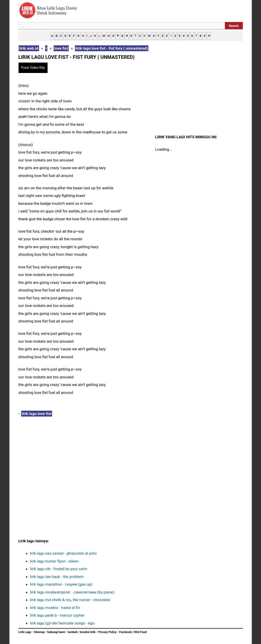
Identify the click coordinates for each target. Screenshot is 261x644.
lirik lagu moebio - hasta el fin (55, 608)
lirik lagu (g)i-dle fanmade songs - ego (62, 623)
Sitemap (39, 632)
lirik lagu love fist (37, 414)
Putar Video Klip (33, 68)
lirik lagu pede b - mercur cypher (57, 615)
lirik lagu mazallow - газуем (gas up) (61, 584)
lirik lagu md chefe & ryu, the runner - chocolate (70, 600)
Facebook (126, 632)
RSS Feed (140, 632)
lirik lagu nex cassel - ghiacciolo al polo (63, 553)
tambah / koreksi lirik (81, 632)
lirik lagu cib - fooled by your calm (58, 569)
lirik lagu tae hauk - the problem (57, 577)
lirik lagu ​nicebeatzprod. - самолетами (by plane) (72, 592)
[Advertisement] (86, 456)
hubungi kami (56, 632)
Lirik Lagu (25, 632)
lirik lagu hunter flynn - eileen (54, 561)
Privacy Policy (107, 632)
